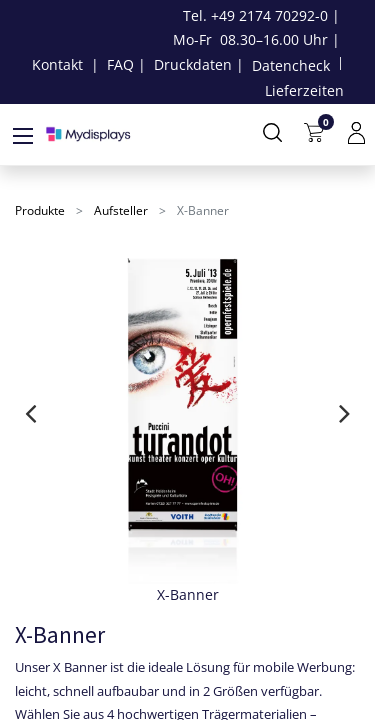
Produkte (40, 210)
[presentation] (30, 413)
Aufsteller (121, 210)
